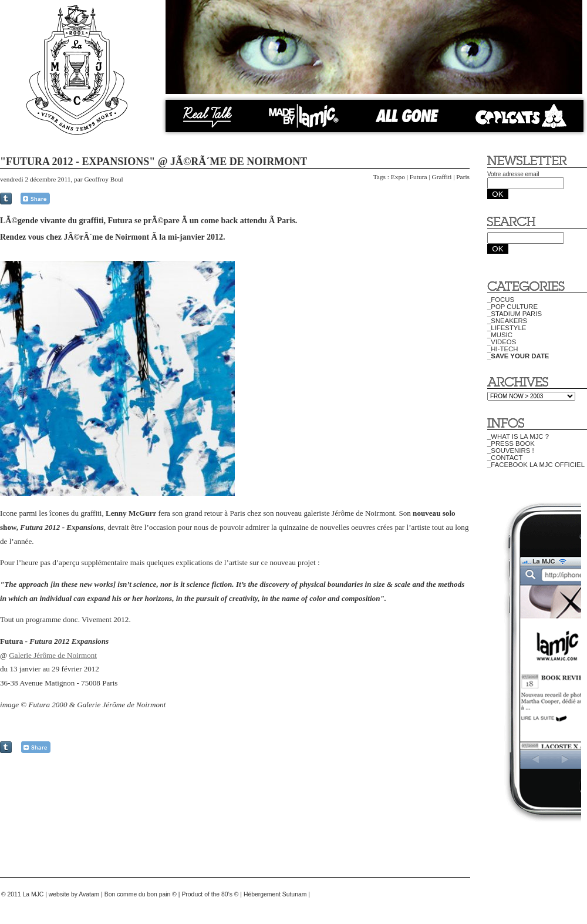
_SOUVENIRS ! (511, 451)
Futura (419, 177)
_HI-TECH (502, 349)
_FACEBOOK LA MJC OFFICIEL (536, 465)
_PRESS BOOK (511, 443)
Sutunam (295, 894)
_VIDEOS (502, 342)
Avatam (89, 894)
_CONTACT (505, 458)
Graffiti (441, 177)
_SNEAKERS (507, 321)
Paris (463, 177)
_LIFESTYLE (507, 328)
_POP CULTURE (512, 307)
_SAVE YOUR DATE (518, 356)
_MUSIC (500, 335)
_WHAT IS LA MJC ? (518, 436)
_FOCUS (501, 300)
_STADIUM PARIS (515, 314)
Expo (398, 177)
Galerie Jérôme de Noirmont (53, 655)
